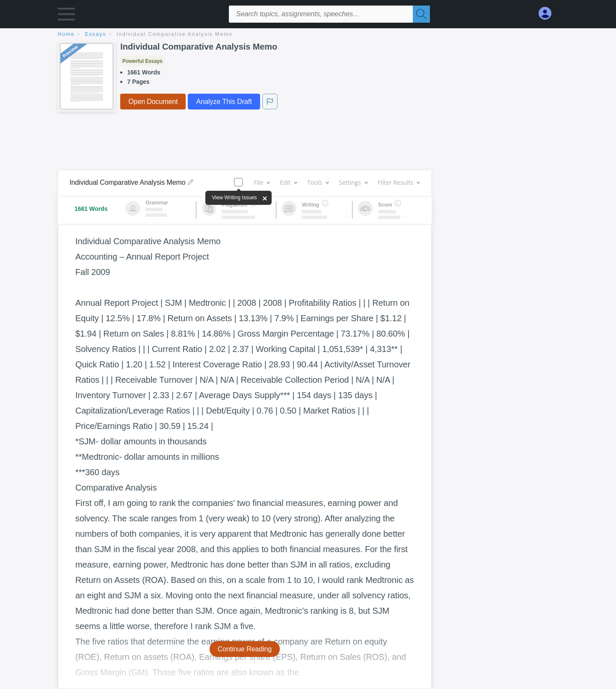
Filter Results (399, 182)
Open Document (153, 102)
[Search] (421, 14)
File (262, 182)
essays (96, 34)
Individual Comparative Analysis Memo (175, 34)
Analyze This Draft (224, 102)
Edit (288, 182)
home (66, 34)
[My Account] (548, 13)
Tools (318, 182)
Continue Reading (245, 649)
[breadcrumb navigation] (308, 35)
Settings (353, 182)
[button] (66, 16)
